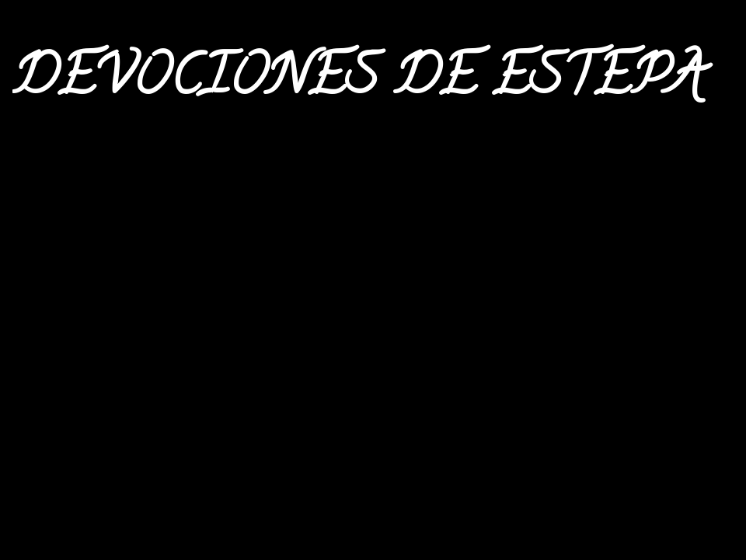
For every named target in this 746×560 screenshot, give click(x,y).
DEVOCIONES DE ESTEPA (358, 82)
